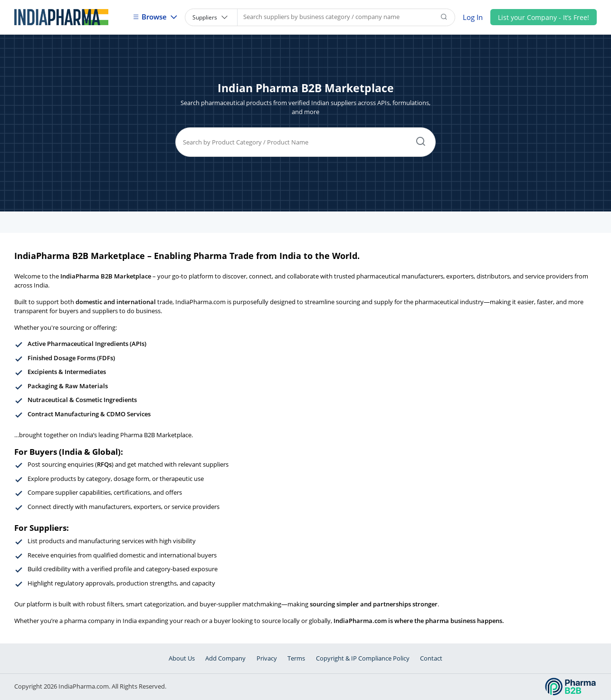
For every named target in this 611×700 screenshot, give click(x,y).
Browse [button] (151, 17)
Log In (473, 17)
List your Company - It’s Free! (544, 17)
